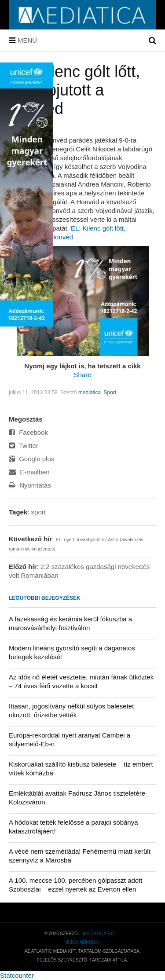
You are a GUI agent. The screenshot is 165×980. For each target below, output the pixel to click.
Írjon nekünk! (82, 942)
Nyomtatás (30, 485)
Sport (110, 393)
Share (82, 375)
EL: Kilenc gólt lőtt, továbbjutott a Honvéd (74, 90)
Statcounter (17, 975)
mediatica (90, 393)
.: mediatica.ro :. (99, 934)
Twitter (24, 446)
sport (38, 512)
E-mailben (29, 472)
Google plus (31, 459)
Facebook (28, 432)
